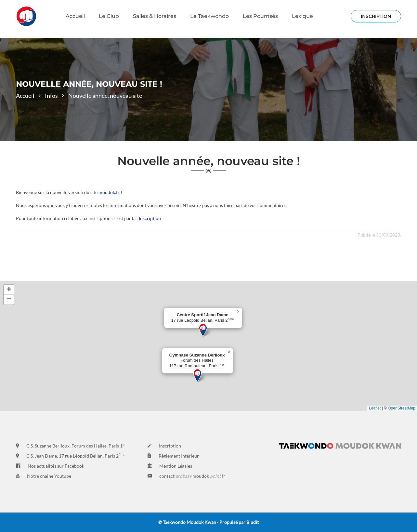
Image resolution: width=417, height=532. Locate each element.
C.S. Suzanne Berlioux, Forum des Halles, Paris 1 (76, 446)
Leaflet (375, 408)
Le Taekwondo (209, 16)
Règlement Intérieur (179, 456)
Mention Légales (176, 466)
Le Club (109, 16)
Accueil (75, 16)
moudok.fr (109, 192)
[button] (203, 330)
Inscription (150, 218)
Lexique (302, 16)
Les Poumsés (260, 16)
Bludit (253, 522)
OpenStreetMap (402, 408)
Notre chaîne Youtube (49, 476)
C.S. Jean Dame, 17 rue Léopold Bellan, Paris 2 (76, 456)
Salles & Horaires (155, 16)
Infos (51, 96)
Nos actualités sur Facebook (56, 466)
